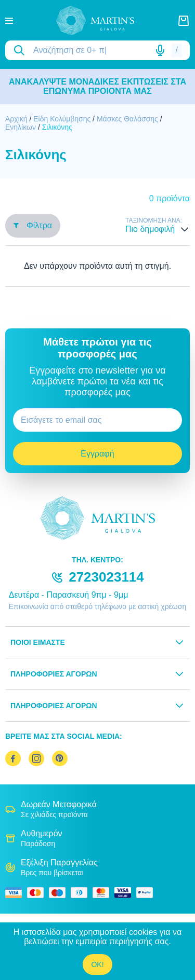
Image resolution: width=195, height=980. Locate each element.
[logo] (95, 20)
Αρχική (16, 119)
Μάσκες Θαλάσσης (127, 119)
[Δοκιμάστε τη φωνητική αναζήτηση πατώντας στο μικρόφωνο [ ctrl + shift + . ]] (160, 50)
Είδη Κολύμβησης (62, 119)
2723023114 (106, 577)
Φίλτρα (33, 225)
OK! (97, 964)
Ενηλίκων (21, 127)
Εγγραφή (97, 454)
